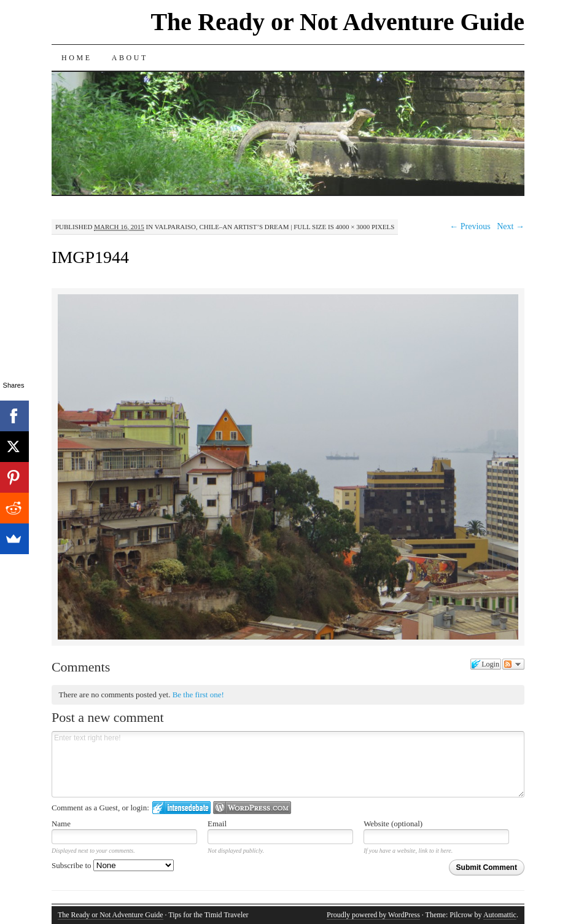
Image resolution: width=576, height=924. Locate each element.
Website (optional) (393, 824)
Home (77, 58)
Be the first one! (198, 695)
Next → (511, 226)
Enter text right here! (288, 764)
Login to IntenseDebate (181, 808)
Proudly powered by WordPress (373, 915)
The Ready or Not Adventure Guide (337, 22)
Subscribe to (113, 865)
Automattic (500, 915)
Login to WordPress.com (252, 808)
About (130, 58)
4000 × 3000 (353, 227)
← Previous (470, 226)
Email (217, 824)
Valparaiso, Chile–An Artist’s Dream (222, 227)
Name (61, 824)
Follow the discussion (513, 664)
